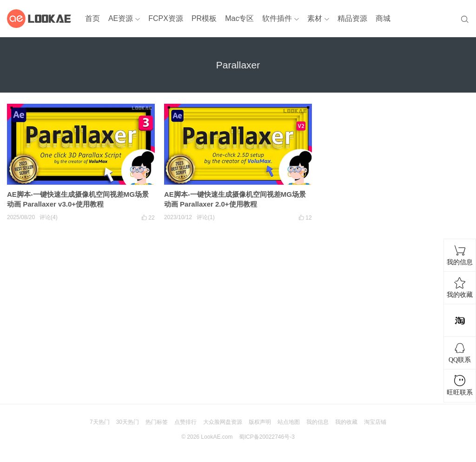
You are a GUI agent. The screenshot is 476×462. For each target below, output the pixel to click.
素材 (315, 18)
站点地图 (289, 422)
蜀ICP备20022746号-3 (267, 437)
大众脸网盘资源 (223, 422)
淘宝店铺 (375, 422)
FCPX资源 (166, 18)
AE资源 (121, 18)
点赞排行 (185, 422)
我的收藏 (346, 422)
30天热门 (128, 422)
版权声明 (260, 422)
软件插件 (277, 18)
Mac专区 (239, 18)
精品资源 (352, 18)
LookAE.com (217, 437)
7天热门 (100, 422)
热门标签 (157, 422)
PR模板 (204, 18)
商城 (383, 18)
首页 (93, 18)
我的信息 (317, 422)
